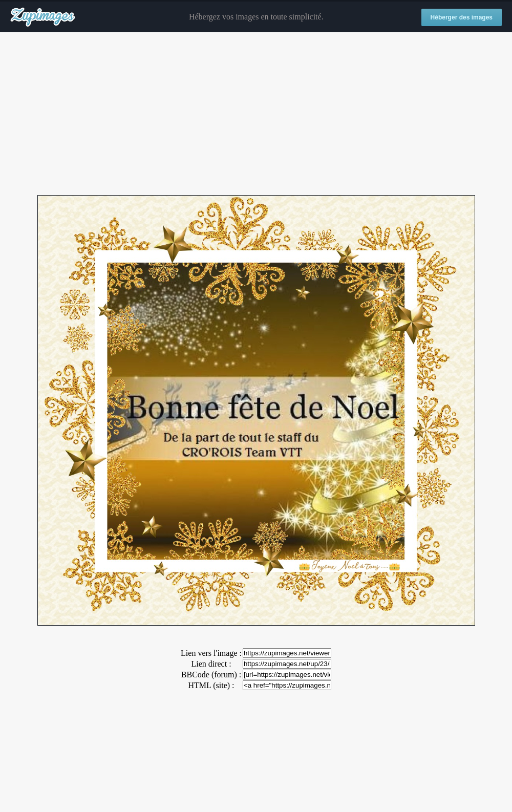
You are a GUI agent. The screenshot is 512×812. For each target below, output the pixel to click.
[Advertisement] (256, 114)
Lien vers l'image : (211, 653)
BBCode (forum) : (211, 675)
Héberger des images (462, 17)
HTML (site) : (211, 685)
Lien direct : (211, 664)
